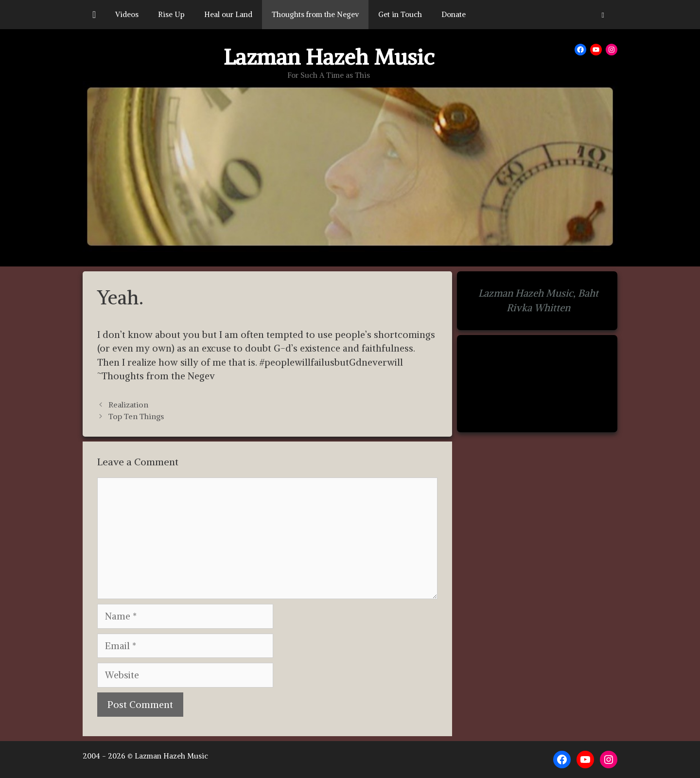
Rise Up (171, 14)
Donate (454, 14)
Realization (128, 405)
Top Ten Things (136, 416)
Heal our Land (228, 14)
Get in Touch (400, 14)
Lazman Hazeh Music (329, 57)
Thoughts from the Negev (315, 14)
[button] (603, 15)
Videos (127, 14)
